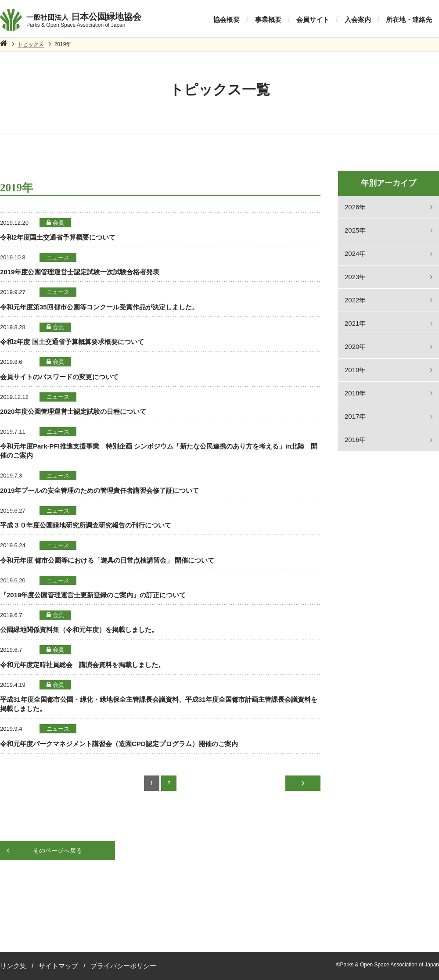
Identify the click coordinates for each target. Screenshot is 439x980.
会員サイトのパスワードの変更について (59, 377)
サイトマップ (58, 966)
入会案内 (358, 20)
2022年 (355, 300)
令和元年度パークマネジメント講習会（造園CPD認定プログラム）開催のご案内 (119, 744)
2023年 (355, 277)
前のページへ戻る (58, 851)
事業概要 (268, 20)
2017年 (355, 416)
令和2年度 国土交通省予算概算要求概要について (72, 342)
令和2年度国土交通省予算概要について (58, 237)
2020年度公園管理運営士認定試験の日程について (73, 411)
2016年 (355, 440)
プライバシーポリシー (123, 966)
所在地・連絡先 (409, 20)
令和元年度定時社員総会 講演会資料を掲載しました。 (82, 665)
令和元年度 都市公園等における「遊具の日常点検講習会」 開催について (107, 560)
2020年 (355, 346)
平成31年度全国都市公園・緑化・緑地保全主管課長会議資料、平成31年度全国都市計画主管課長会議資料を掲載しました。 (159, 704)
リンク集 (13, 966)
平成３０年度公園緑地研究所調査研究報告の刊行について (86, 525)
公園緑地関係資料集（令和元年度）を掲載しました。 (79, 630)
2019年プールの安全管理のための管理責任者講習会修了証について (99, 490)
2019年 (355, 370)
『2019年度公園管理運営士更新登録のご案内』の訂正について (93, 595)
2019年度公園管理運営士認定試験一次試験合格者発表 (80, 272)
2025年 (355, 230)
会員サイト (313, 20)
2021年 (355, 323)
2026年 (355, 207)
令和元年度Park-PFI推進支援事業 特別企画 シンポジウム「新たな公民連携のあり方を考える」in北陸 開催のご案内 (159, 451)
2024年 (355, 253)
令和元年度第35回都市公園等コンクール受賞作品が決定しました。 (99, 307)
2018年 (355, 393)
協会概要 (227, 20)
